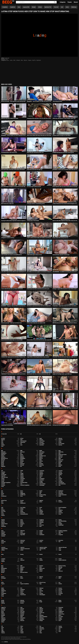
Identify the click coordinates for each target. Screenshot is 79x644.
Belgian (3, 456)
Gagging (3, 520)
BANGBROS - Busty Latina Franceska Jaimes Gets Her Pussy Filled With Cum (65, 170)
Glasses (22, 522)
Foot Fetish (23, 513)
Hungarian (61, 535)
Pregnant (22, 593)
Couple (3, 481)
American (61, 440)
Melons (60, 568)
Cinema (22, 476)
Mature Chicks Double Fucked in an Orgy (61, 391)
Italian (22, 543)
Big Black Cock (43, 456)
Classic (41, 476)
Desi (2, 492)
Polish (22, 592)
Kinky (2, 554)
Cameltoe (61, 471)
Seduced (22, 609)
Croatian (41, 483)
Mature (22, 568)
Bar (21, 453)
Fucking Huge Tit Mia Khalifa (33, 221)
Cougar (60, 480)
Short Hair (22, 611)
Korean (60, 554)
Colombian (23, 479)
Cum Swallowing (62, 484)
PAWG (3, 588)
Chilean (22, 475)
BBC (2, 451)
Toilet (41, 630)
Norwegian (3, 578)
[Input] (36, 2)
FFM (2, 508)
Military (41, 570)
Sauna (41, 607)
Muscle (3, 572)
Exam (2, 503)
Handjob (41, 531)
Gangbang (42, 520)
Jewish (22, 550)
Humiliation (42, 535)
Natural (3, 577)
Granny (3, 525)
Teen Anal (56, 7)
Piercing (41, 591)
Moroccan (61, 571)
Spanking (41, 615)
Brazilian (41, 464)
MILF (14, 60)
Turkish (22, 633)
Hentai (41, 532)
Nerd (21, 577)
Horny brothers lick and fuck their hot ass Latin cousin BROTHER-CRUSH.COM (39, 340)
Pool (40, 592)
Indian (3, 540)
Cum (21, 484)
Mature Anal (42, 568)
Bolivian (40, 7)
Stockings (42, 618)
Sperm (60, 615)
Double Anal (23, 495)
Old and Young (42, 582)
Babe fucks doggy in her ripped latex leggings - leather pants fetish (14, 408)
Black (41, 460)
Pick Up (22, 591)
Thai (2, 629)
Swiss (60, 621)
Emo (2, 502)
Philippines (4, 591)
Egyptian (41, 501)
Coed (60, 477)
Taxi (40, 626)
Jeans (60, 549)
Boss (40, 462)
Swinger (41, 621)
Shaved (22, 610)
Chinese (41, 475)
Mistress (3, 571)
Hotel (60, 533)
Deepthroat (13, 7)
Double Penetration (63, 495)
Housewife (3, 535)
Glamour (3, 522)
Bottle (60, 462)
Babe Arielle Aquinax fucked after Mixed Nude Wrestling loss (14, 391)
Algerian (3, 440)
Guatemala (3, 526)
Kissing (22, 554)
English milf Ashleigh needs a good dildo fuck (62, 374)
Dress (22, 496)
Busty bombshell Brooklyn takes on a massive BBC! (12, 340)
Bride (60, 464)
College (3, 479)
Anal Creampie (23, 441)
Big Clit (41, 457)
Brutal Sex (42, 465)
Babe (60, 451)
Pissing (60, 591)
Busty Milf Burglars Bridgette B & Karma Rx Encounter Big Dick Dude (14, 187)
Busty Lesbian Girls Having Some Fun (60, 238)
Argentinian (23, 442)
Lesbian (41, 560)
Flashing (41, 511)
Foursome (61, 513)
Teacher (60, 626)
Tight (2, 630)
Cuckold (3, 484)
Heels (22, 532)
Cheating (60, 473)
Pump (60, 595)
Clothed (22, 477)
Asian (2, 444)
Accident (3, 438)
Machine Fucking (62, 566)
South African (61, 614)
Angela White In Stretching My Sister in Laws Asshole (38, 357)
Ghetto (22, 521)
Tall (2, 626)
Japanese (22, 547)
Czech (3, 486)
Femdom (3, 510)
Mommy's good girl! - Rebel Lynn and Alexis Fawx (11, 323)
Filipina (41, 510)
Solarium (22, 614)
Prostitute (61, 593)
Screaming (61, 607)
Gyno (41, 526)
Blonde (3, 461)
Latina (11, 60)
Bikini (60, 459)
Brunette (22, 465)
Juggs (60, 550)
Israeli (3, 543)
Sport (2, 617)
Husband (3, 536)
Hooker (41, 533)
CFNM (22, 471)
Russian (22, 603)
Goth (40, 524)
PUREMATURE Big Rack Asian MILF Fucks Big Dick (63, 152)
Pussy (3, 596)
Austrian (60, 445)
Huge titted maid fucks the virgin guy (35, 170)
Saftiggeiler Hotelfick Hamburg (8, 238)
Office (2, 582)
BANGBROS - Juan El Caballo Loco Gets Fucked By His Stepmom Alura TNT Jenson (14, 135)
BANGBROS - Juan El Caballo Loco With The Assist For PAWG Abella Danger (39, 101)
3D (21, 434)
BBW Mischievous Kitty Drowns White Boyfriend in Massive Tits (65, 323)
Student (22, 619)
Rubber (60, 602)
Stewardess (23, 618)
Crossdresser (61, 483)
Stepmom (3, 618)
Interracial (3, 542)
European (61, 502)
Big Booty (3, 457)
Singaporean (61, 611)
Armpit (60, 442)
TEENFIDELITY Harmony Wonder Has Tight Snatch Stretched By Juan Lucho (14, 374)
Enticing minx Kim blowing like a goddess (61, 425)
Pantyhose (23, 589)
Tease (2, 628)
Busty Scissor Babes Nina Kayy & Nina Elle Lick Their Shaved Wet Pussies (39, 135)
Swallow (60, 619)
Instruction (61, 540)
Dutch (60, 496)
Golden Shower (4, 524)
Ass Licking (42, 444)
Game (22, 520)
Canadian (3, 472)
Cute (60, 485)
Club (40, 477)
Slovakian (22, 613)
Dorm (2, 495)
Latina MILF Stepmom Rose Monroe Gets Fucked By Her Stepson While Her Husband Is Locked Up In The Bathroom (14, 272)
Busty (60, 466)
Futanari (3, 515)
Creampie (61, 481)
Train (60, 632)
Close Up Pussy (4, 477)
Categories (63, 2)
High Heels (61, 532)
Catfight (3, 473)
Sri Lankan (61, 617)
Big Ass (25, 60)
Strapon (60, 618)
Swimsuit (22, 621)
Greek (22, 525)
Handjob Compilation (63, 531)
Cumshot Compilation (25, 485)
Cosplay (22, 480)
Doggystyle (23, 494)
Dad (2, 491)
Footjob (41, 513)
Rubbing (3, 603)
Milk (59, 570)
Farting (22, 509)
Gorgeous (22, 524)
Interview (22, 542)
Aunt (21, 445)
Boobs (3, 462)
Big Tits (34, 60)
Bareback (41, 453)
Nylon (60, 578)
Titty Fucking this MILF (57, 101)
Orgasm (30, 60)
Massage (60, 567)
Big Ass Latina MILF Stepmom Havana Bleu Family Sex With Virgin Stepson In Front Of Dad (65, 221)
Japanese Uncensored (25, 549)
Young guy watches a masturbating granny (36, 204)
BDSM (41, 451)
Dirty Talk (61, 492)
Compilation (5, 7)
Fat (40, 509)
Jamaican (3, 547)
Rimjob (3, 602)
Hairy (19, 7)
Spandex (3, 615)
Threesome (42, 629)
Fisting (22, 511)
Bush (40, 466)
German (3, 521)
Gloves (60, 522)
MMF (21, 566)
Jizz (40, 550)
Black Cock (61, 460)
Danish (41, 491)
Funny (60, 514)
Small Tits (61, 613)
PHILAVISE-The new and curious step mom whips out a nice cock (65, 357)
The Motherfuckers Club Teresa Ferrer (9, 152)
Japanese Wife (26, 7)
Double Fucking (43, 495)
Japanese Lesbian (43, 547)
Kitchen (41, 554)
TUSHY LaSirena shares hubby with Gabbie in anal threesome (39, 238)
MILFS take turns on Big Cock (7, 204)
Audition (3, 445)
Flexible (60, 511)
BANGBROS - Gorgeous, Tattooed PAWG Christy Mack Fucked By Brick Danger (14, 306)
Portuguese (4, 593)
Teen (21, 628)
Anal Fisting (42, 441)
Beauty (41, 455)
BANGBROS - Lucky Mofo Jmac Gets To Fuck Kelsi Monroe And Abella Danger (39, 391)
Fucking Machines (24, 514)
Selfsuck (41, 609)
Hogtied (3, 533)
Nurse (41, 578)
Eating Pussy (4, 501)
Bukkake (60, 465)
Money (41, 571)
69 (40, 434)
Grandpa (60, 524)
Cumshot (3, 485)
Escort (41, 502)
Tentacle (60, 628)
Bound (3, 464)
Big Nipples (23, 459)
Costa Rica (42, 480)
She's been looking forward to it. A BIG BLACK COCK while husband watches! (39, 425)
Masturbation (4, 568)
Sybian (3, 622)
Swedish (3, 621)
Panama (60, 588)
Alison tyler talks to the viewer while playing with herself (13, 170)
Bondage (60, 461)
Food (2, 513)
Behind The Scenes (63, 455)
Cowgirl (41, 481)
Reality (3, 600)
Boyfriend (22, 464)
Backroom (22, 452)
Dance (22, 491)
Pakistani (41, 588)
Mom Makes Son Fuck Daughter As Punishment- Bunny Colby (39, 272)
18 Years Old (4, 434)
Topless (3, 632)
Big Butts (22, 457)
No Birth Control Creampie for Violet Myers (62, 135)
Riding (60, 600)
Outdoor (60, 584)
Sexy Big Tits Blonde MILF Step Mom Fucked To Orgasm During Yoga (14, 221)
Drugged (41, 496)
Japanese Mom (4, 549)
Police (3, 592)
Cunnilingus (42, 485)
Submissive (42, 619)
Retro (41, 600)
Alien (21, 440)
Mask (41, 567)
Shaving (41, 610)
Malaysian (22, 567)
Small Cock (42, 613)
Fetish (22, 510)
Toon (60, 630)
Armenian (41, 442)
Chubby (60, 475)
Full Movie (42, 514)
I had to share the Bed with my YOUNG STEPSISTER (12, 289)
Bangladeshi (4, 453)
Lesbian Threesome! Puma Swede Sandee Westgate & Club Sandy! (65, 204)
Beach (22, 455)
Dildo (41, 492)
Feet (59, 509)
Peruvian (60, 589)
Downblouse (4, 496)
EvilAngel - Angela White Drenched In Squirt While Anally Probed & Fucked (65, 289)
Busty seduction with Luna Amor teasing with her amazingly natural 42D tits (65, 187)
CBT (2, 471)
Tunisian (3, 633)
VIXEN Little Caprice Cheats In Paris (34, 255)
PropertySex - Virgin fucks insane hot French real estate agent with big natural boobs (65, 306)
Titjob (22, 630)
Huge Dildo (23, 535)
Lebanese (22, 560)
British (3, 465)
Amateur (41, 440)
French (3, 514)
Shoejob (60, 610)
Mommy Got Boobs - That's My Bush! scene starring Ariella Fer (14, 101)
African (22, 438)
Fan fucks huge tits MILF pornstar (34, 187)
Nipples (60, 577)
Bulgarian (3, 466)
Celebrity (41, 473)
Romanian (22, 602)
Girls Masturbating (62, 521)
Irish (59, 542)
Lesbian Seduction (62, 560)
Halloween (23, 531)
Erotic (22, 502)
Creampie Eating (24, 483)
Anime (67, 7)
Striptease (3, 619)
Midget (22, 570)
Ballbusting (74, 7)
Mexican (3, 570)
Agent (41, 438)
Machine (41, 566)
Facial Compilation (62, 508)
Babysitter (3, 452)
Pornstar (60, 592)
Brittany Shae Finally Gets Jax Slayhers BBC (36, 323)
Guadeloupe (61, 525)
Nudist (22, 578)
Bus (21, 466)
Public (3, 595)
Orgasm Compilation (25, 584)
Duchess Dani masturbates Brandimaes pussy (62, 340)
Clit (59, 476)
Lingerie (3, 561)
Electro (60, 501)
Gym (21, 526)
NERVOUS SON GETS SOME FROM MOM (10, 118)
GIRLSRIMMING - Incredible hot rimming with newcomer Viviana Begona (65, 272)
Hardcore (3, 532)
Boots (22, 462)
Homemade (23, 533)
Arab (2, 442)
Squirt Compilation (43, 617)
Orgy (40, 584)
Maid (2, 567)
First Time (3, 511)
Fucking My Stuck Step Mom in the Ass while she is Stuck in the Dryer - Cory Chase (39, 118)
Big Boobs (39, 60)
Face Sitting (23, 508)
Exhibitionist (23, 503)
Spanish (22, 615)
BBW (21, 451)
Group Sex (42, 525)
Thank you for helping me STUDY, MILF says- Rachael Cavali (65, 408)
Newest (76, 2)
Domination (61, 494)
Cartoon (41, 472)
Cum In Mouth (42, 484)
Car (21, 472)
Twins (41, 633)
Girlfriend (41, 521)
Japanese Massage (63, 547)
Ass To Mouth (61, 444)
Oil (21, 582)
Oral (59, 582)
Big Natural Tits (48, 7)
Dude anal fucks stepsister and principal (61, 255)
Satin (21, 607)
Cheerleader (4, 475)
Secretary (3, 609)
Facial (41, 508)
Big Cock (60, 457)
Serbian (60, 609)
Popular (70, 2)
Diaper (22, 492)
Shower (41, 611)
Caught (22, 473)
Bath (60, 453)
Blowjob (34, 7)
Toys (40, 632)
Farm (2, 509)
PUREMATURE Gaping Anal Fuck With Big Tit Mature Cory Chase (14, 357)
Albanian (60, 438)
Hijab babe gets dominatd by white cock (35, 152)
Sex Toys (3, 610)
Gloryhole (41, 522)
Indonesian (23, 540)
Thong (22, 629)
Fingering (61, 510)
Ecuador (22, 501)
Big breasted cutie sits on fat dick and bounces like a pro (39, 374)
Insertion (41, 540)
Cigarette (3, 476)
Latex (22, 559)
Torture (22, 632)
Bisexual (3, 460)
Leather (3, 560)
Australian (42, 445)
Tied (59, 629)
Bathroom (3, 455)
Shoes (8, 60)
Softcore (3, 614)
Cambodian (42, 471)
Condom (60, 479)
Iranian (41, 542)
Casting (60, 472)
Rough (41, 602)
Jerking (3, 550)
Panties (3, 589)
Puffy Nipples (42, 595)
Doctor (3, 494)
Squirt (22, 617)
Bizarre (22, 460)
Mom (22, 60)
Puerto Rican (23, 595)
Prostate (41, 593)
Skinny (3, 613)
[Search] (55, 2)
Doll (40, 494)
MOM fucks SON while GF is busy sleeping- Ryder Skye (64, 118)
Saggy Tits (3, 607)
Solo (40, 614)
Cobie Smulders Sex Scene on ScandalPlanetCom (12, 255)
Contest (3, 480)
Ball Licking (42, 452)
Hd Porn (6, 642)
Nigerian (41, 577)
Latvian (60, 559)
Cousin (22, 481)
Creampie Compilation (6, 483)
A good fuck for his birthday (7, 425)
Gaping (60, 520)
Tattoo (22, 626)
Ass (21, 444)
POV (21, 588)
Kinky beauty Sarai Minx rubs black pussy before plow (38, 289)
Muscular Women (24, 572)
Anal (62, 7)
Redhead (22, 600)
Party (41, 589)
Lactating (3, 559)
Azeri (2, 446)
